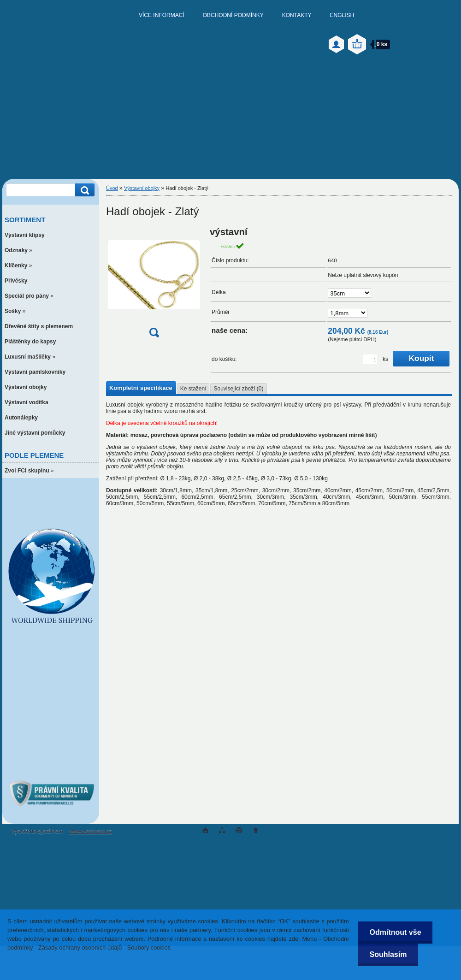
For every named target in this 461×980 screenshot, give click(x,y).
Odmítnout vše (395, 932)
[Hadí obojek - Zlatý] (154, 285)
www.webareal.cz (91, 831)
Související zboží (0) (238, 389)
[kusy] (370, 359)
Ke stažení (193, 389)
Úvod (112, 188)
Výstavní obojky (142, 188)
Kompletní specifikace (141, 388)
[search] (83, 190)
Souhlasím (388, 954)
